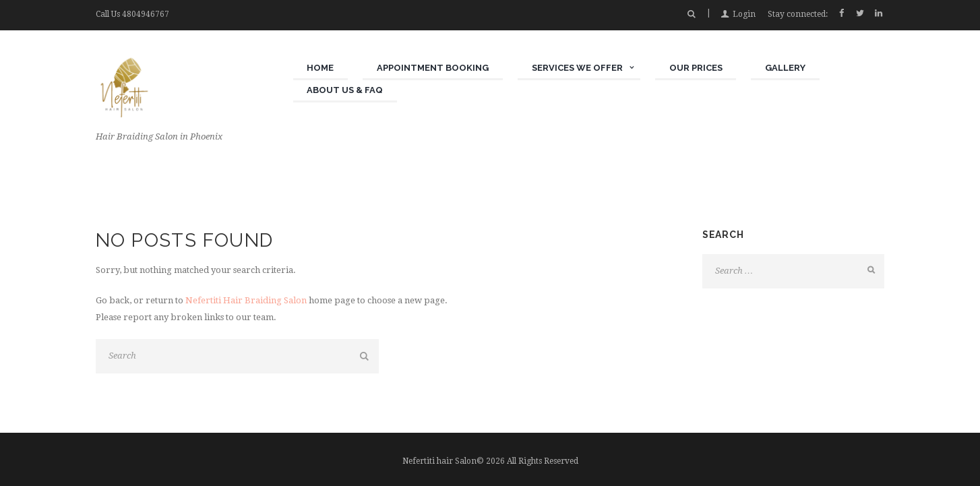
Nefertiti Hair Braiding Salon (246, 300)
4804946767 (146, 14)
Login (744, 14)
